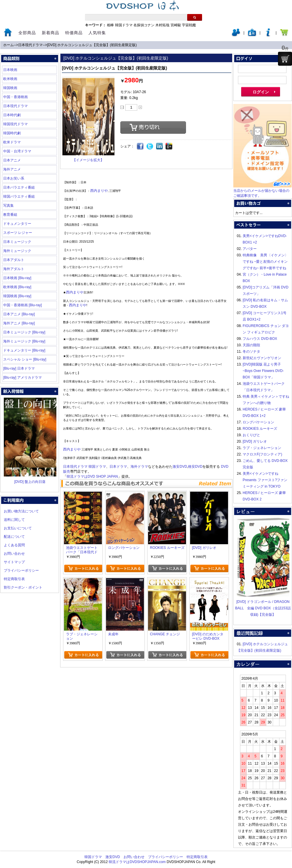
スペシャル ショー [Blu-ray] (25, 359)
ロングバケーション (258, 422)
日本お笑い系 (14, 178)
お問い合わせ (14, 554)
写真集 (8, 206)
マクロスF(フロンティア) (262, 454)
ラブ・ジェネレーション (262, 448)
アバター (250, 249)
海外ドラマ (139, 467)
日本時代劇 (12, 115)
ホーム (8, 45)
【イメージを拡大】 (88, 160)
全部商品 (27, 33)
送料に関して (14, 520)
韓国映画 (10, 88)
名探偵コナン (144, 25)
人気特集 (97, 33)
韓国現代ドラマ (15, 124)
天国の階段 (251, 345)
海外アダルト (14, 269)
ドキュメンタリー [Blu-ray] (24, 350)
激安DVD (180, 467)
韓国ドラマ (124, 25)
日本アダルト (14, 260)
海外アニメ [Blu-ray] (19, 323)
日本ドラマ (118, 467)
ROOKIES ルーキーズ (260, 429)
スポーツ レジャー (18, 233)
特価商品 (74, 33)
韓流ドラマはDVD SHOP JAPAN (92, 476)
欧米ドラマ (12, 142)
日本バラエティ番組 (19, 187)
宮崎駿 (176, 25)
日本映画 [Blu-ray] (17, 278)
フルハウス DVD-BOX (260, 339)
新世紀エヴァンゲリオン (262, 358)
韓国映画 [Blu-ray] (17, 296)
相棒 (110, 25)
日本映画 (10, 70)
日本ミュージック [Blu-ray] (24, 332)
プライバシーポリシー (21, 570)
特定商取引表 (14, 579)
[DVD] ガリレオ (255, 441)
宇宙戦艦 (189, 25)
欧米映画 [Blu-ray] (17, 287)
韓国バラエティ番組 (19, 196)
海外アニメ (12, 169)
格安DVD (195, 467)
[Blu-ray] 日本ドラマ (19, 368)
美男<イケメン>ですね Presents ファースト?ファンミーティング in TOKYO (265, 480)
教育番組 (10, 215)
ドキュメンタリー (17, 224)
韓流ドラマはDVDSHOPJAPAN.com (137, 862)
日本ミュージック (17, 242)
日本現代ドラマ (30, 45)
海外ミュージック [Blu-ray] (24, 341)
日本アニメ (12, 160)
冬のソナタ (251, 352)
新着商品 (51, 33)
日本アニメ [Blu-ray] (19, 314)
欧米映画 (10, 79)
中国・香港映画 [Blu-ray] (22, 305)
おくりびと (251, 435)
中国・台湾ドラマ (17, 151)
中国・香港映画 (15, 97)
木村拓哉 (162, 25)
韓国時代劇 (12, 133)
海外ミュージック (17, 251)
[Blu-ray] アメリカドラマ (22, 378)
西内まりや (99, 191)
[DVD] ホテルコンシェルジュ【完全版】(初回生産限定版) (92, 45)
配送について (14, 537)
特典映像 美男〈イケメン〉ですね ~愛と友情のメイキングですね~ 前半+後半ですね (265, 262)
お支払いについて (18, 528)
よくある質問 (14, 545)
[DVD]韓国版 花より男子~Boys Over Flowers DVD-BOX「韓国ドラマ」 (263, 371)
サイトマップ (14, 562)
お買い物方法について (21, 511)
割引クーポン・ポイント (23, 587)
